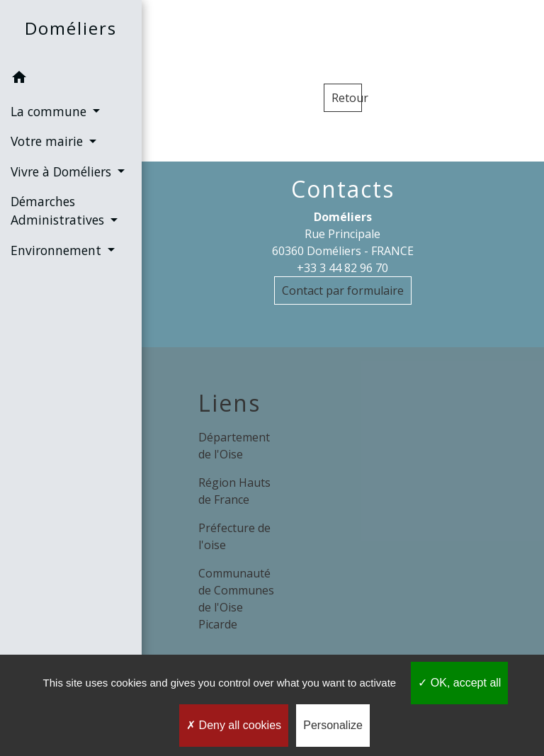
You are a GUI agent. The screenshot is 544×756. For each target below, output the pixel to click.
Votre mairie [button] (49, 141)
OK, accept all (459, 683)
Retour (347, 98)
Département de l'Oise (234, 446)
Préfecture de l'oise (234, 536)
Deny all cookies (234, 725)
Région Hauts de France (234, 491)
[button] (71, 79)
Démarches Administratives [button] (59, 210)
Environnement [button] (58, 250)
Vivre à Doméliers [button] (63, 171)
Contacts (343, 189)
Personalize (333, 725)
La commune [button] (50, 111)
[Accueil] (71, 32)
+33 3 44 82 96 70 (342, 268)
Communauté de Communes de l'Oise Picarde (236, 599)
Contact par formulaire (343, 290)
